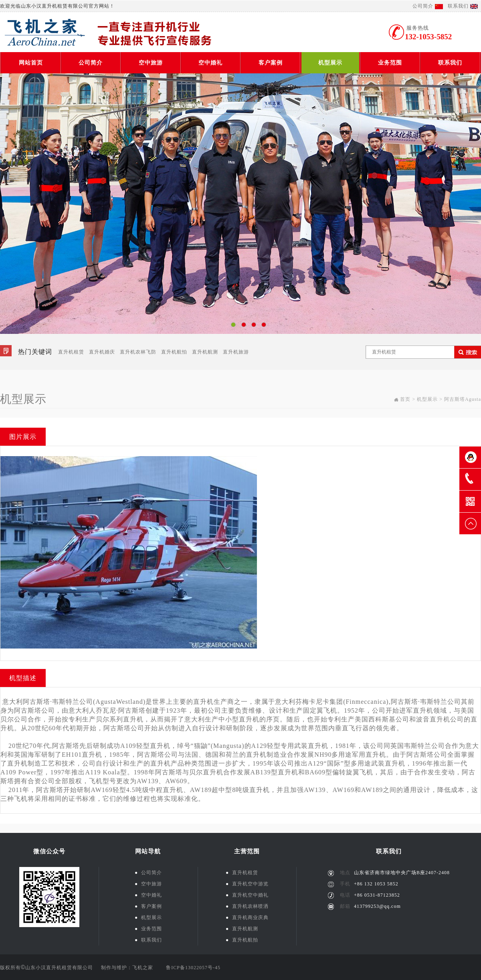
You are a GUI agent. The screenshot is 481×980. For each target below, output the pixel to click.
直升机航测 (205, 352)
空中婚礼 (210, 63)
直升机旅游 (236, 352)
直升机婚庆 (102, 352)
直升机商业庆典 (247, 917)
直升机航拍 (242, 940)
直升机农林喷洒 (247, 906)
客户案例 (271, 63)
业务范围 (390, 63)
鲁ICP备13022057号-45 (193, 968)
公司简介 (423, 6)
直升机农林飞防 (138, 352)
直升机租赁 (71, 352)
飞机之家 (143, 968)
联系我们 (458, 6)
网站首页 (31, 63)
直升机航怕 (174, 352)
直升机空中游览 (247, 884)
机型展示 (330, 63)
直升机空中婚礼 (247, 895)
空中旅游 (151, 63)
